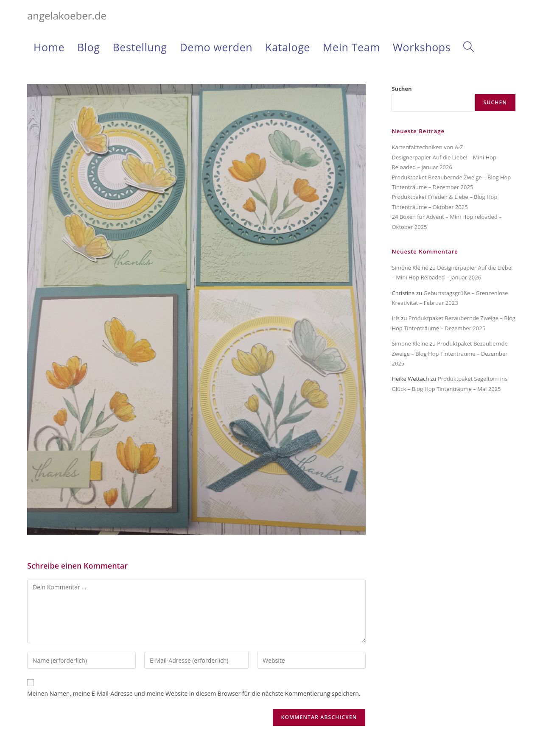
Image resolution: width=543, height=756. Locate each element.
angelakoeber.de (67, 15)
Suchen (402, 89)
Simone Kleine (410, 268)
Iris (395, 318)
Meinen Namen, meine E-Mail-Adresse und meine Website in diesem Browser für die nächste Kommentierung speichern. (194, 693)
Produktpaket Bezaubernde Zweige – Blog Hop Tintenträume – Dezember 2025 (449, 353)
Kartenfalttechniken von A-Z (427, 147)
